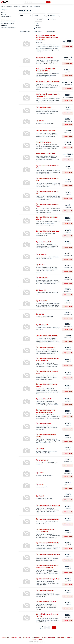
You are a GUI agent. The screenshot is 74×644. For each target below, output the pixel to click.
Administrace (27, 637)
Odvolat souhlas (61, 637)
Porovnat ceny (68, 46)
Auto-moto (9, 6)
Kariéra (40, 639)
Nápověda (14, 637)
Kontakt (34, 639)
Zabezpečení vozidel (27, 6)
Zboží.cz (3, 6)
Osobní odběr (37, 32)
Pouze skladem (51, 32)
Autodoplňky (17, 6)
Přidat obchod (6, 637)
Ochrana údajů (36, 637)
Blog (20, 637)
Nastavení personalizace (48, 637)
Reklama (70, 637)
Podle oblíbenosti (24, 32)
